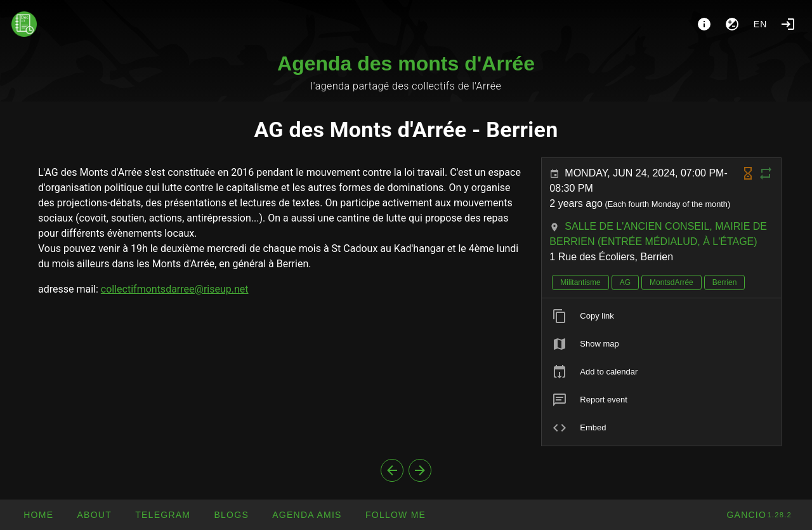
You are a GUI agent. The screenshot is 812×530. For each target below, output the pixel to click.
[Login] (788, 24)
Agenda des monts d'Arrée (406, 63)
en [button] (761, 24)
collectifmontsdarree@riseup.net (175, 289)
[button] (307, 515)
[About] (704, 24)
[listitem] (661, 316)
